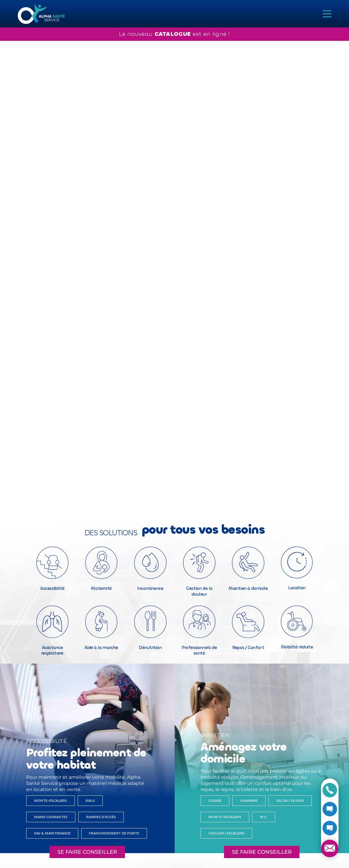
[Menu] (327, 14)
